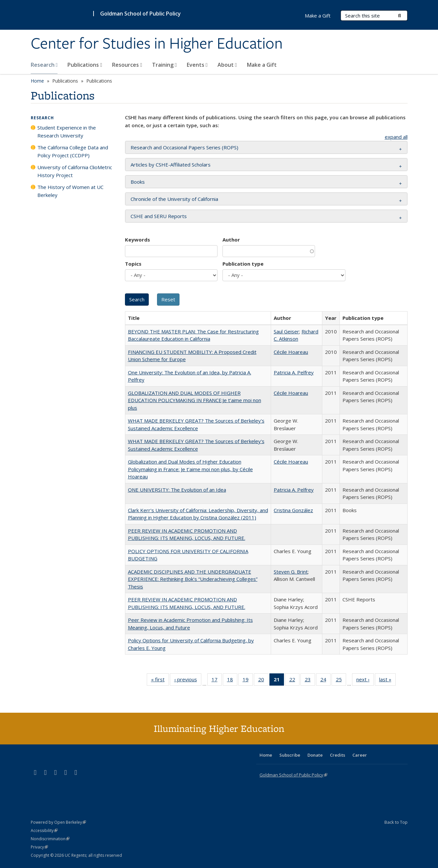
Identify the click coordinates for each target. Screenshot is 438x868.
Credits (338, 755)
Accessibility (44, 830)
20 (263, 681)
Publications (85, 65)
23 (310, 681)
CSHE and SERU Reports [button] (159, 216)
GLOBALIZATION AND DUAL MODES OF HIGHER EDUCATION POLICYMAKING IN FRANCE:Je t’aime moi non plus (195, 400)
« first (160, 681)
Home (37, 81)
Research (44, 65)
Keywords (138, 240)
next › (365, 681)
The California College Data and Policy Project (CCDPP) (73, 151)
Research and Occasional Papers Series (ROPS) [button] (184, 147)
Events (197, 65)
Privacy (39, 847)
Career (360, 755)
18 (232, 681)
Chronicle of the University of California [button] (174, 199)
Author (231, 240)
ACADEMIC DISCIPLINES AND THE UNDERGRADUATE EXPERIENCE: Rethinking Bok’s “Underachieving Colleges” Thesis (193, 579)
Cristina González (293, 510)
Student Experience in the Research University (67, 132)
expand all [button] (396, 137)
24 (325, 681)
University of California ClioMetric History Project (75, 171)
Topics (133, 264)
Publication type (243, 264)
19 (248, 681)
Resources (127, 65)
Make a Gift (262, 65)
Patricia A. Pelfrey (294, 372)
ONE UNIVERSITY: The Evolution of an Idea (177, 490)
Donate (315, 755)
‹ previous (188, 681)
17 (217, 681)
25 (341, 681)
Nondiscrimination (50, 839)
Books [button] (138, 182)
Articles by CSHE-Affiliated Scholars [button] (171, 165)
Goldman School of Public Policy (140, 14)
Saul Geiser (286, 331)
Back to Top (396, 822)
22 (294, 681)
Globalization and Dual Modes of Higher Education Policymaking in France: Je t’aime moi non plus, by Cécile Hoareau (190, 469)
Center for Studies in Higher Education (157, 44)
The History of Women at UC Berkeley (70, 191)
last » (387, 681)
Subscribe (290, 755)
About (227, 65)
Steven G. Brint (291, 572)
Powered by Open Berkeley (58, 822)
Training (164, 65)
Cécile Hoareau (291, 352)
